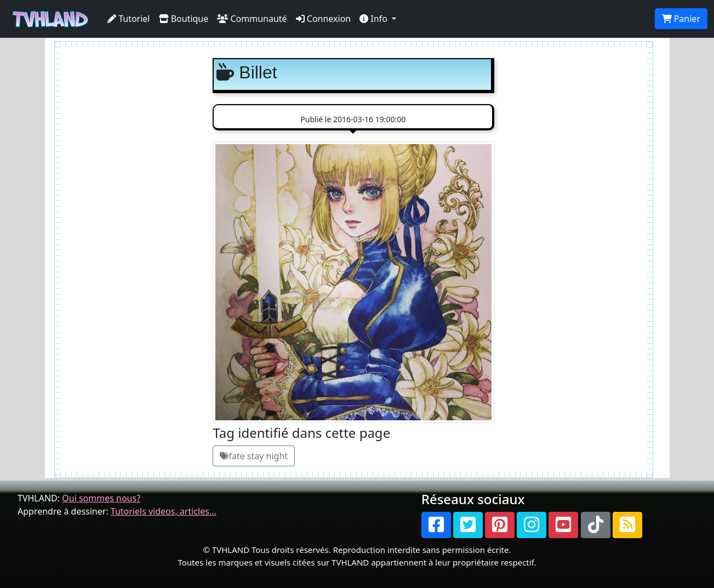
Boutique (184, 19)
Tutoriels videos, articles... (164, 511)
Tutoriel (129, 19)
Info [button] (375, 19)
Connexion (324, 19)
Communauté (252, 19)
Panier (681, 19)
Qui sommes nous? (101, 498)
